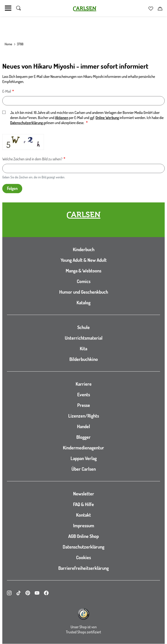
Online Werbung (107, 118)
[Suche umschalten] (19, 8)
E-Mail (7, 91)
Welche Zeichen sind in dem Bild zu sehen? (32, 159)
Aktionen (62, 118)
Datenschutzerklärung (26, 123)
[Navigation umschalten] (8, 8)
